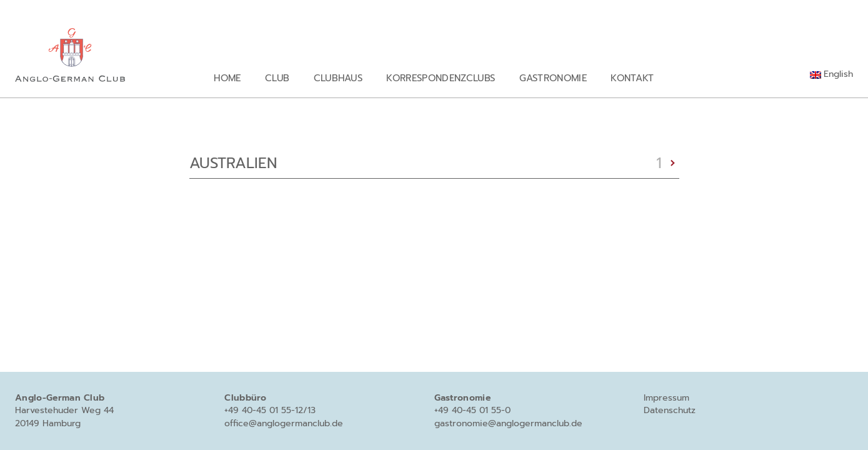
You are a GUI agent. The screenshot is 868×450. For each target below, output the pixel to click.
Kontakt (632, 78)
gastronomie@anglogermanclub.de (508, 423)
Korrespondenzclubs (441, 78)
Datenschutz (670, 410)
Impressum (666, 398)
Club (277, 78)
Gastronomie (553, 78)
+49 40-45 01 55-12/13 (270, 410)
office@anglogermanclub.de (284, 423)
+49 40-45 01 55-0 (472, 410)
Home (227, 78)
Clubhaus (338, 78)
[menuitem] (831, 74)
